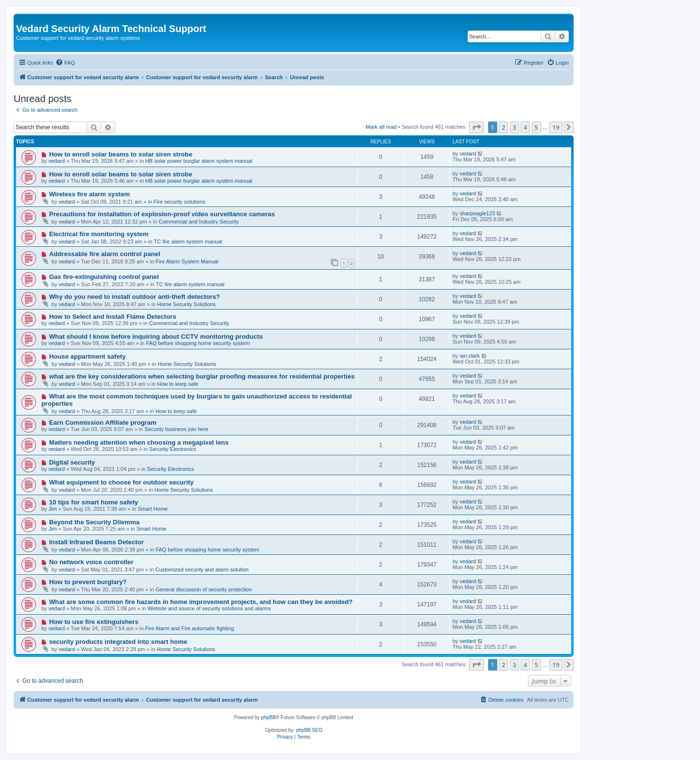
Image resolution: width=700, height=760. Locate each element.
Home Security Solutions (186, 304)
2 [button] (503, 127)
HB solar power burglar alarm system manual (199, 161)
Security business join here (176, 429)
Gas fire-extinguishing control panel (104, 277)
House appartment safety (87, 356)
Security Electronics (173, 449)
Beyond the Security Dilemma (94, 522)
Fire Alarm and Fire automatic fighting (189, 628)
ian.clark (470, 356)
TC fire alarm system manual (188, 242)
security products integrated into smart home (118, 642)
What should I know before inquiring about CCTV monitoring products (156, 337)
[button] (476, 127)
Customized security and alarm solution (202, 570)
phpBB (268, 717)
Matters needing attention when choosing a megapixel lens (139, 442)
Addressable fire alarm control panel (105, 254)
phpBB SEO (309, 730)
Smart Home (153, 509)
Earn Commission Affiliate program (103, 423)
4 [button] (525, 127)
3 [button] (515, 127)
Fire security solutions (179, 202)
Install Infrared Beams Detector (96, 542)
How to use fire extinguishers (94, 622)
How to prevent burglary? (88, 582)
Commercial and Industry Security (199, 222)
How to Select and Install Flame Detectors (113, 317)
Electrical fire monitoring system (99, 234)
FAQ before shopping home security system (198, 343)
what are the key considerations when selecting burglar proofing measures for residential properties (202, 376)
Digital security (72, 462)
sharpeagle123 (478, 213)
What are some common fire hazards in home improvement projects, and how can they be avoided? (201, 602)
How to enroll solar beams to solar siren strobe (121, 154)
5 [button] (536, 127)
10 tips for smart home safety (94, 502)
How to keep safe (178, 384)
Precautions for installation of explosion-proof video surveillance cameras (162, 214)
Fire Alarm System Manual (187, 261)
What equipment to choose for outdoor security (121, 482)
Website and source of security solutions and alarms (209, 608)
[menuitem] (65, 63)
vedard (57, 161)
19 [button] (556, 127)
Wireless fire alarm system (89, 194)
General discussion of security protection (204, 589)
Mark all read (381, 127)
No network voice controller (91, 562)
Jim (53, 509)
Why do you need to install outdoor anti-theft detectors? (135, 297)
